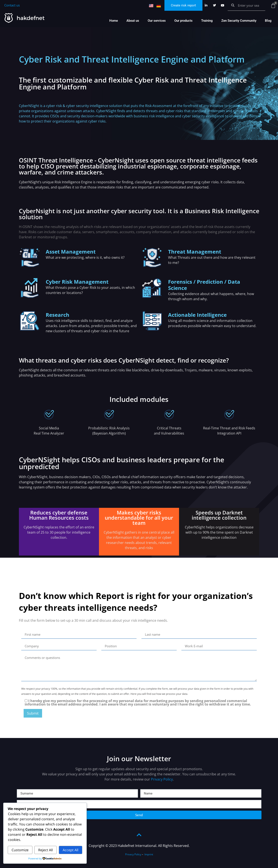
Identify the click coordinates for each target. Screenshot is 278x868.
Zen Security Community (239, 21)
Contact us (12, 5)
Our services (157, 21)
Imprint (149, 854)
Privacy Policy (162, 779)
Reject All (46, 850)
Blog (268, 21)
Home (114, 21)
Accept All (71, 850)
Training (207, 21)
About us (133, 21)
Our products (183, 21)
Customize (20, 850)
